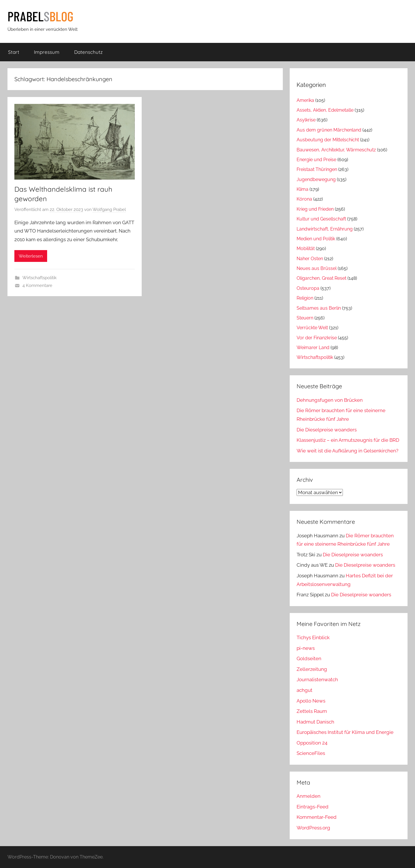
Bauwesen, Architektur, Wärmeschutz (336, 150)
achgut (304, 690)
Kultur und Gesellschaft (321, 219)
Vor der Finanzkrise (317, 338)
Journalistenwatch (317, 679)
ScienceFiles (311, 753)
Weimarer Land (313, 348)
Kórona (304, 199)
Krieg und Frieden (315, 209)
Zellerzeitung (312, 669)
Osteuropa (308, 288)
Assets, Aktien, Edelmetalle (325, 110)
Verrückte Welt (312, 328)
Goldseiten (309, 658)
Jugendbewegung (316, 179)
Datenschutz (88, 52)
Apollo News (311, 701)
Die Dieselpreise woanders (327, 430)
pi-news (306, 648)
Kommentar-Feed (317, 817)
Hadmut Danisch (315, 722)
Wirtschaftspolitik (40, 278)
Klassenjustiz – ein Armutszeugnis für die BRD (348, 440)
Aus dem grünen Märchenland (329, 130)
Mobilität (306, 249)
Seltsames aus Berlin (319, 308)
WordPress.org (313, 828)
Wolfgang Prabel (109, 210)
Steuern (305, 318)
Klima (302, 189)
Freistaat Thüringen (317, 169)
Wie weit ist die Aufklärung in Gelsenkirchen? (347, 451)
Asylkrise (306, 120)
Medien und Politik (316, 239)
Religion (305, 298)
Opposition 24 (312, 743)
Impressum (47, 52)
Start (14, 52)
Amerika (305, 100)
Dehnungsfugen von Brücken (330, 400)
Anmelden (309, 796)
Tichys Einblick (313, 637)
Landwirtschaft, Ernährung (325, 229)
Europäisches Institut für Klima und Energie (345, 732)
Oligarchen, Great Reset (321, 278)
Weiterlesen (31, 256)
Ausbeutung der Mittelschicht (328, 140)
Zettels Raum (312, 711)
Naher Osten (310, 259)
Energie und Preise (316, 160)
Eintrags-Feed (313, 807)
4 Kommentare (37, 285)
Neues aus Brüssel (317, 268)
